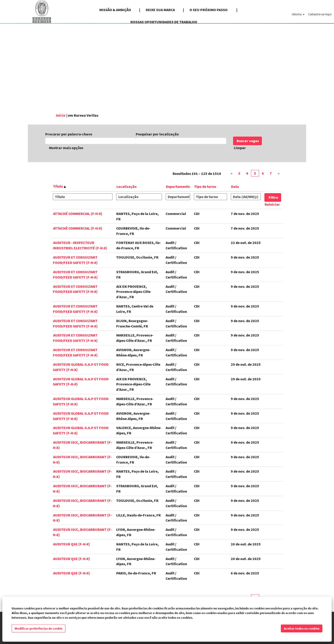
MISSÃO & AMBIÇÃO (115, 10)
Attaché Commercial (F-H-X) (78, 214)
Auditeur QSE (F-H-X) (72, 544)
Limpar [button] (240, 148)
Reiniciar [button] (272, 204)
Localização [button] (127, 186)
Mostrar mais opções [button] (66, 148)
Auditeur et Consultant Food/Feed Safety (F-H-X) (75, 260)
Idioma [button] (298, 14)
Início (61, 115)
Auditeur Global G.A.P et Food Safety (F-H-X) (81, 382)
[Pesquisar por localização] (181, 141)
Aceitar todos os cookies (302, 628)
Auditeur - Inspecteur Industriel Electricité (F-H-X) (80, 245)
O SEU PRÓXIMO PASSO (209, 10)
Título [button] (59, 186)
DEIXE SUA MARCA (160, 10)
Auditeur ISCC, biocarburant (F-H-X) (82, 518)
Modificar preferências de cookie (39, 628)
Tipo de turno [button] (205, 186)
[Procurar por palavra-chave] (90, 141)
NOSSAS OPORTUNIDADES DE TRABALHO (164, 22)
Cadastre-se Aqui (320, 14)
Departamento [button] (178, 186)
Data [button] (235, 186)
